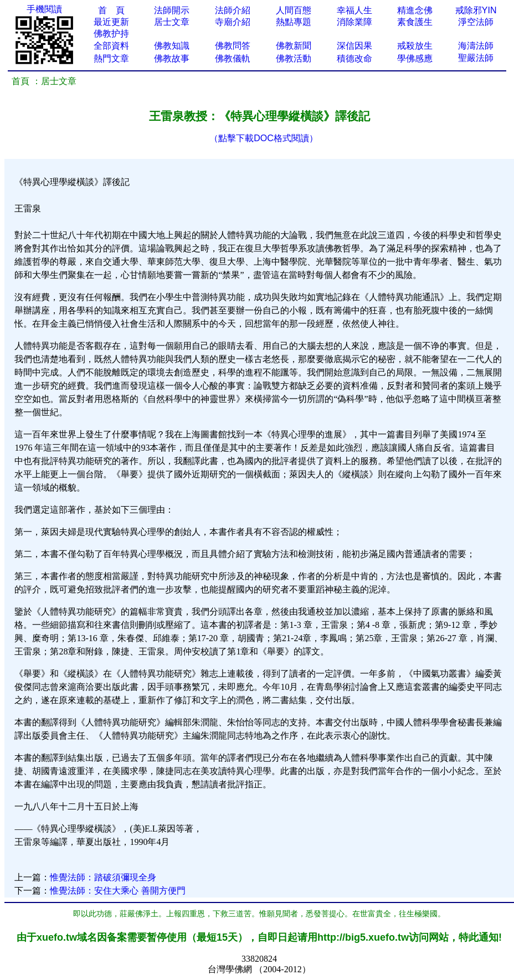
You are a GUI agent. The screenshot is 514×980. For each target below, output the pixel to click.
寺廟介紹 (233, 22)
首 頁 (111, 10)
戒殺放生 (415, 46)
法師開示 (172, 10)
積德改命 (354, 58)
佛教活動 (294, 58)
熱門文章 (111, 58)
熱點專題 (294, 22)
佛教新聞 (294, 46)
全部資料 (111, 46)
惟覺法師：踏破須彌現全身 (103, 877)
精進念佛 (415, 10)
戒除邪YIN (476, 10)
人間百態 (294, 10)
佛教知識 (172, 46)
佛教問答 (233, 46)
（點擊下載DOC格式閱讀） (264, 138)
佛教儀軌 (233, 58)
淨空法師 (476, 22)
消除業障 (354, 22)
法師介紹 (233, 10)
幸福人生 (354, 10)
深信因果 (354, 46)
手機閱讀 (44, 9)
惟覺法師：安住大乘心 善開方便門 (117, 891)
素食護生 (415, 22)
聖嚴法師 (476, 58)
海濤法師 (476, 46)
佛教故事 (172, 58)
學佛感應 (415, 58)
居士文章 (172, 22)
